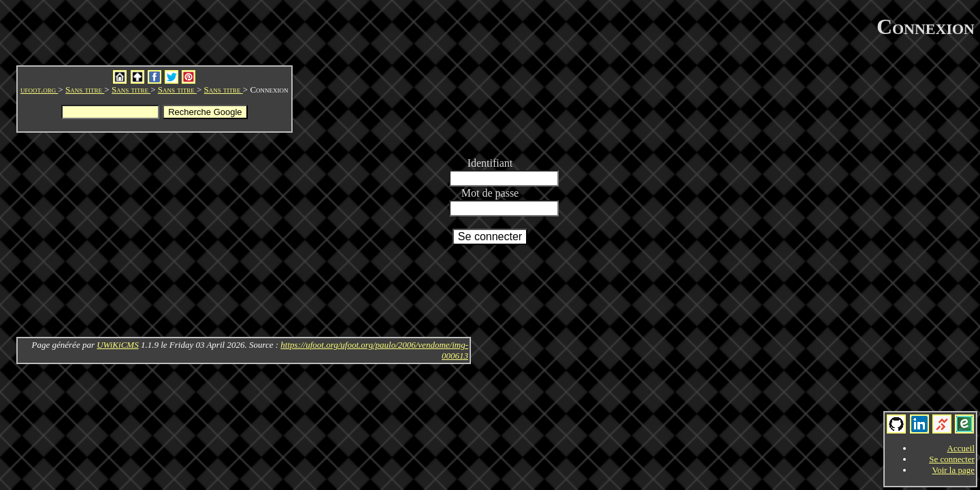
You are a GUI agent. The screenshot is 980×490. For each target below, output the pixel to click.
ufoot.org (39, 89)
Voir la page (953, 470)
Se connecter (952, 459)
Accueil (961, 448)
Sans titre (85, 89)
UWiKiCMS (117, 345)
